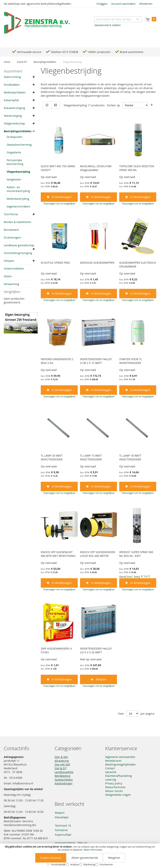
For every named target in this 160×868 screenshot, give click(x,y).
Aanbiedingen (64, 783)
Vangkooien (14, 179)
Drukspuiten (15, 137)
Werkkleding (62, 776)
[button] (59, 204)
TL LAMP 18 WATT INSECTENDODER (130, 457)
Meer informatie (93, 850)
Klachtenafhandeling (118, 776)
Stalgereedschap (14, 123)
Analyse (75, 864)
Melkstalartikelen (15, 92)
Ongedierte (14, 152)
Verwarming (11, 284)
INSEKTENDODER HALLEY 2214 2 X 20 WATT (96, 650)
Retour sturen (114, 791)
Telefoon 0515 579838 (64, 52)
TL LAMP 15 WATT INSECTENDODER (91, 457)
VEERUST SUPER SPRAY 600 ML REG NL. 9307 (136, 554)
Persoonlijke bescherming (15, 162)
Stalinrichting (12, 77)
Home (7, 62)
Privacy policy (114, 783)
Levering (111, 780)
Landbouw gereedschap (19, 245)
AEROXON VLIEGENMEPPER (97, 263)
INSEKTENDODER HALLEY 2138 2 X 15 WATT (96, 361)
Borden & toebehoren (18, 222)
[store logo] (37, 23)
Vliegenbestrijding (18, 172)
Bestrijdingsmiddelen (45, 62)
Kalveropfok (11, 100)
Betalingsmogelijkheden (120, 764)
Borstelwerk (11, 230)
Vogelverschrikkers (18, 206)
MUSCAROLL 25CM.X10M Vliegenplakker (96, 168)
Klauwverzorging (14, 108)
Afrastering (62, 761)
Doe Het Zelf (62, 764)
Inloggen (102, 4)
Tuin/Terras (11, 214)
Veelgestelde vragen (118, 795)
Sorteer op (113, 105)
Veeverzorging (13, 116)
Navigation (14, 42)
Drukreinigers (13, 237)
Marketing (89, 864)
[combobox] (118, 19)
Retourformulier (115, 787)
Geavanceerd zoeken (108, 25)
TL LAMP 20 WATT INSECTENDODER (52, 457)
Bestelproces (113, 761)
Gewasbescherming (19, 145)
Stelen (8, 276)
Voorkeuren (106, 864)
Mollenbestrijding (18, 199)
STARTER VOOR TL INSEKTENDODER (131, 361)
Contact (110, 768)
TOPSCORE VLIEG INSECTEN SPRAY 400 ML (137, 168)
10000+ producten (99, 52)
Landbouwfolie (64, 772)
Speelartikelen (64, 780)
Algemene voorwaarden (120, 757)
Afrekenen (146, 4)
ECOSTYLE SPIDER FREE (55, 263)
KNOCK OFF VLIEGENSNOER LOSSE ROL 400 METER (98, 554)
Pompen (9, 261)
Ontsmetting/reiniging (18, 253)
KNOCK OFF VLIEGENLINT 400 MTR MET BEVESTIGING (58, 554)
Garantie (111, 772)
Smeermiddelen (14, 268)
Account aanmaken (123, 4)
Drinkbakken (12, 85)
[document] (80, 856)
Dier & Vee (61, 757)
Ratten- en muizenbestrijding (18, 189)
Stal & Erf (22, 62)
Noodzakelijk (58, 864)
